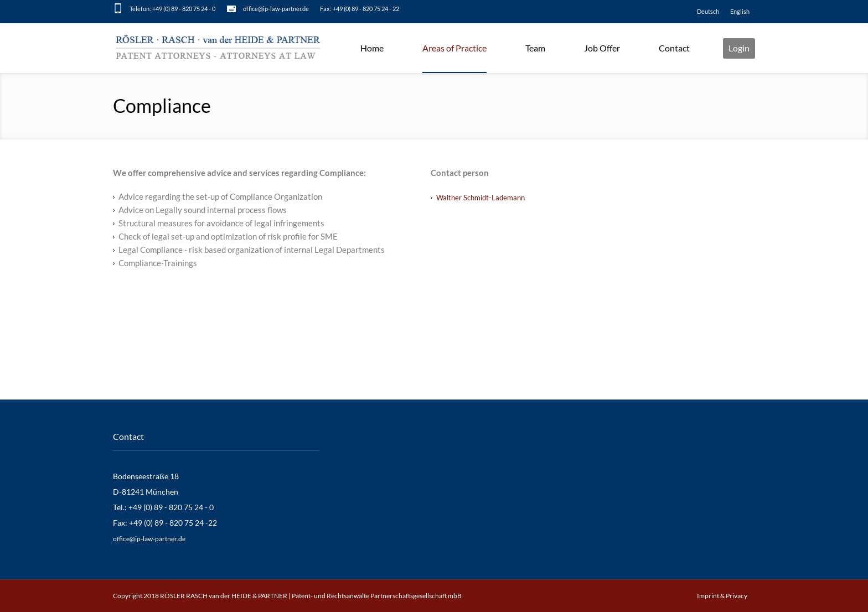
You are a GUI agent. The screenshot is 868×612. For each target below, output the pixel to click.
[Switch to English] (740, 12)
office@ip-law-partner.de (276, 9)
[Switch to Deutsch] (708, 12)
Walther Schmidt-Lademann (480, 198)
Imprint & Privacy (722, 596)
